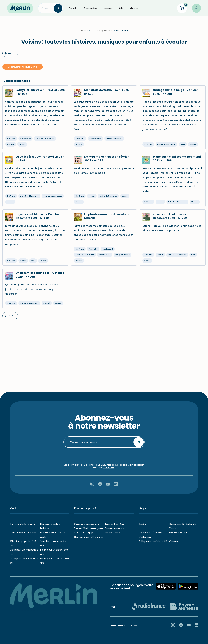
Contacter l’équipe (84, 533)
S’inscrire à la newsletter (87, 524)
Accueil (84, 32)
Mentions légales (178, 533)
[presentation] (104, 456)
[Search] (46, 8)
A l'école (134, 8)
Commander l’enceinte (22, 524)
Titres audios (90, 8)
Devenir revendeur (115, 528)
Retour (10, 55)
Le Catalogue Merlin (102, 32)
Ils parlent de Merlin (115, 524)
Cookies (174, 541)
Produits (73, 8)
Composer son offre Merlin (88, 537)
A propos (108, 8)
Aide (121, 8)
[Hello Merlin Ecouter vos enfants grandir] (20, 8)
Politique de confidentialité (153, 541)
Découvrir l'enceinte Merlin (23, 69)
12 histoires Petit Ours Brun (23, 533)
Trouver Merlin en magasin (88, 528)
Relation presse (113, 533)
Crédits (143, 524)
